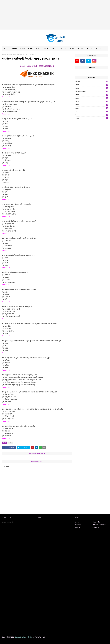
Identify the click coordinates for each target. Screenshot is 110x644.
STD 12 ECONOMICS (92, 92)
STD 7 (92, 105)
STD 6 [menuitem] (46, 48)
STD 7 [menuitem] (54, 48)
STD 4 (92, 98)
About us (78, 527)
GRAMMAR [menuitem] (13, 48)
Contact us (95, 527)
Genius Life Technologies (24, 637)
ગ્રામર (92, 118)
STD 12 (92, 88)
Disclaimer (78, 525)
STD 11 (92, 85)
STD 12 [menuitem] (97, 48)
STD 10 (92, 82)
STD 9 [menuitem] (70, 48)
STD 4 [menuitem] (30, 48)
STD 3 (92, 95)
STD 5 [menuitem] (38, 48)
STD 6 (92, 102)
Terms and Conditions (99, 525)
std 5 (92, 112)
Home (4, 55)
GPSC (8, 55)
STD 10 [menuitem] (79, 48)
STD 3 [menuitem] (22, 48)
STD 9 (92, 108)
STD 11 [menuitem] (88, 48)
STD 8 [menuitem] (62, 48)
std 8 (92, 115)
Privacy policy (96, 522)
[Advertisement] (55, 15)
